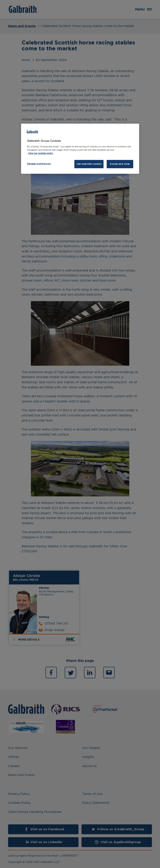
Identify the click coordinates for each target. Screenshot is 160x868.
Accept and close (120, 164)
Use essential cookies (89, 164)
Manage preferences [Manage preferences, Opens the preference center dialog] (39, 164)
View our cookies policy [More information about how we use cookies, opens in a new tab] (41, 153)
